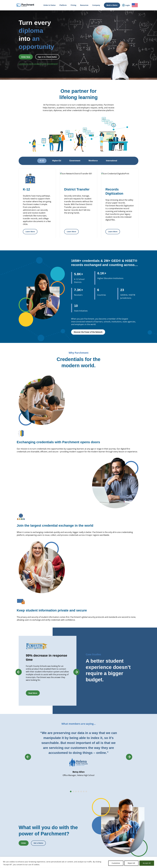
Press (123, 799)
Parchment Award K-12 (75, 789)
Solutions (43, 843)
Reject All (131, 863)
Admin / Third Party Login (21, 826)
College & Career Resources (22, 793)
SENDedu (43, 801)
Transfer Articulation (74, 837)
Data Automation (73, 843)
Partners (124, 793)
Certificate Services (73, 815)
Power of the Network (47, 786)
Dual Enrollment (73, 832)
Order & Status (18, 789)
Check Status (40, 854)
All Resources (126, 824)
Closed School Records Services (77, 823)
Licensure (43, 832)
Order (20, 854)
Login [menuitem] (126, 5)
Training (124, 830)
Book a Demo (112, 5)
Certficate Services (101, 824)
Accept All (147, 863)
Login (14, 808)
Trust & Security (127, 802)
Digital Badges (72, 812)
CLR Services (71, 818)
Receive (70, 840)
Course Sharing (72, 835)
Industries (43, 847)
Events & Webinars (128, 827)
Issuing (42, 810)
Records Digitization (74, 795)
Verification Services (74, 821)
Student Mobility (45, 816)
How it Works (17, 786)
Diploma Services (73, 792)
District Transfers (73, 798)
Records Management (47, 798)
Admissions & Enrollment (48, 813)
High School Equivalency (48, 828)
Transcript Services (73, 807)
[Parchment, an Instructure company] (25, 5)
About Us (125, 786)
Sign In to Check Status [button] (47, 57)
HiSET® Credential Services (103, 809)
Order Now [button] (26, 57)
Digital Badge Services (102, 827)
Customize (116, 863)
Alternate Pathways (101, 812)
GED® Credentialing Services (104, 807)
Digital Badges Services (102, 795)
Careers (124, 796)
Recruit (69, 829)
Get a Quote (126, 813)
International (44, 789)
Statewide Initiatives (47, 825)
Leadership (125, 789)
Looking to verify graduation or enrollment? (38, 64)
